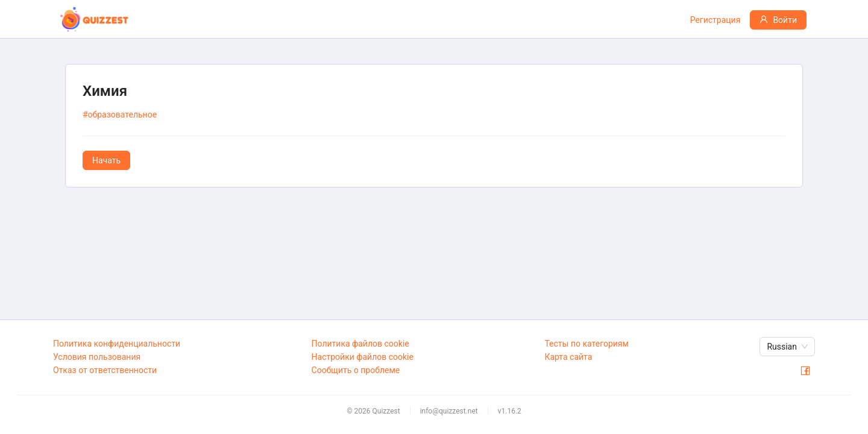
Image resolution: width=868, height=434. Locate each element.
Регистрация (715, 20)
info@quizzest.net (449, 411)
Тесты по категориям (586, 344)
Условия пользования (97, 357)
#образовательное (120, 115)
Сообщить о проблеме (356, 370)
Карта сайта (568, 357)
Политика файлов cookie (360, 344)
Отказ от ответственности (105, 370)
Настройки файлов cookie (363, 357)
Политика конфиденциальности (117, 344)
